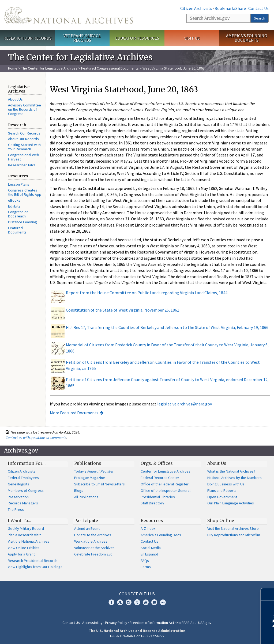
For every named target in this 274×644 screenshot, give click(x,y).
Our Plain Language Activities (231, 503)
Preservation (18, 497)
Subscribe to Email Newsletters (100, 484)
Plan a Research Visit (24, 535)
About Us (15, 99)
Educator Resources (137, 38)
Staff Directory (152, 503)
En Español (149, 554)
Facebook (111, 602)
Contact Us (258, 8)
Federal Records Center (160, 478)
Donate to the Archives (93, 535)
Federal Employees (23, 478)
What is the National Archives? (231, 471)
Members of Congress (26, 490)
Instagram (129, 602)
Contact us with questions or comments (36, 438)
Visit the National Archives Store (233, 528)
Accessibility (92, 623)
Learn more (226, 634)
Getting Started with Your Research (24, 147)
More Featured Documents (74, 413)
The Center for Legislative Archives (49, 68)
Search (260, 18)
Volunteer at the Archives (94, 548)
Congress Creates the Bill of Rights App (25, 192)
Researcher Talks (22, 165)
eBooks (14, 200)
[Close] (268, 594)
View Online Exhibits (24, 548)
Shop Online (221, 520)
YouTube (146, 602)
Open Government (222, 497)
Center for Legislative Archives (166, 471)
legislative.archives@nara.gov (184, 404)
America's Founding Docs (161, 535)
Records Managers (23, 503)
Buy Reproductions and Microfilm (234, 535)
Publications (88, 463)
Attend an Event (87, 528)
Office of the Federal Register (165, 484)
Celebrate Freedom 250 (93, 554)
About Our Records (23, 139)
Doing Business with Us (226, 484)
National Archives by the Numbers (234, 478)
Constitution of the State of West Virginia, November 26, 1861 (123, 310)
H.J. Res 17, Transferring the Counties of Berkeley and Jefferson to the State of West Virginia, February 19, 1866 (167, 327)
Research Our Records (27, 38)
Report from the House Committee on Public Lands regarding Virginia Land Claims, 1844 (147, 293)
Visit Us (192, 38)
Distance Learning (22, 222)
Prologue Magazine (90, 478)
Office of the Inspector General (166, 490)
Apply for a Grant (21, 554)
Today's (94, 471)
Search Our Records (24, 133)
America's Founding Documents (247, 38)
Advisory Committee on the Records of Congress (25, 109)
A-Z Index (148, 528)
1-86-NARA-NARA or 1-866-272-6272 (137, 636)
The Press (16, 509)
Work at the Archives (91, 541)
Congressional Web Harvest (24, 157)
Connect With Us (137, 594)
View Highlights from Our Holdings (35, 567)
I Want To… (19, 520)
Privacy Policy (116, 623)
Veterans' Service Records (82, 38)
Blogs (79, 490)
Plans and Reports (222, 490)
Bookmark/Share (230, 8)
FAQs (145, 561)
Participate (86, 520)
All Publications (86, 497)
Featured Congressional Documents (110, 68)
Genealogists (18, 484)
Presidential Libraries (158, 497)
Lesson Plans (19, 184)
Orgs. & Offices (157, 463)
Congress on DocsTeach (18, 214)
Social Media (151, 548)
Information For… (27, 463)
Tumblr (137, 602)
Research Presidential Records (33, 561)
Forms (146, 567)
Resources (152, 520)
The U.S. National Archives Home (69, 15)
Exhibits (14, 206)
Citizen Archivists (196, 8)
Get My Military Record (26, 528)
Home (13, 68)
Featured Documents (17, 230)
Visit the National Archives (29, 541)
